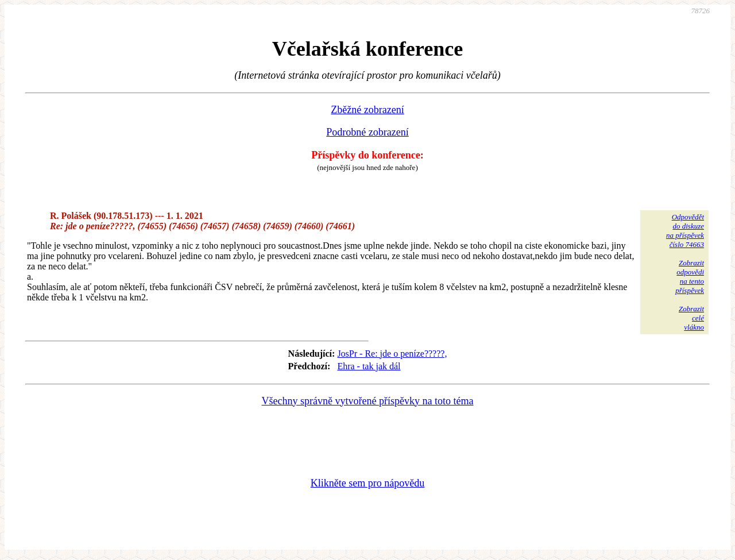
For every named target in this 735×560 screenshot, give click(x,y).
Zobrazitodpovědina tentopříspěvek (690, 277)
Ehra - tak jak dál (369, 366)
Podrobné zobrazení (367, 132)
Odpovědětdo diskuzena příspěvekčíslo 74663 (685, 231)
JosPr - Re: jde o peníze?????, (392, 354)
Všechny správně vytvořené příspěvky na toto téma (368, 401)
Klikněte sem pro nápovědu (367, 483)
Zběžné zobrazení (367, 110)
